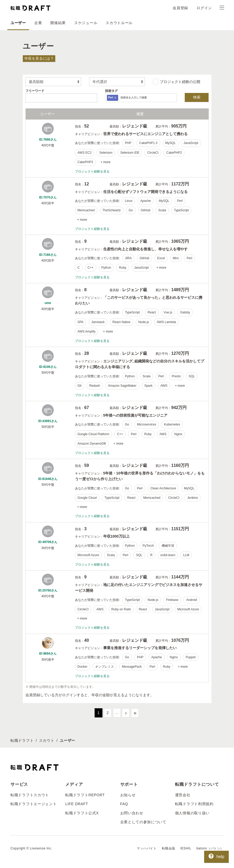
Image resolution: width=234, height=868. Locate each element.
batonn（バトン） (210, 848)
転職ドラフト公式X (82, 813)
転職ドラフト (22, 740)
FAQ (124, 804)
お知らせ (128, 795)
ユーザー (18, 23)
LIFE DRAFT (77, 804)
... (117, 713)
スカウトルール (119, 23)
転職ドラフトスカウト (30, 795)
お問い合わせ (132, 813)
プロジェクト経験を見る (92, 172)
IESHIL (186, 848)
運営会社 (183, 795)
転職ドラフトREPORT (85, 795)
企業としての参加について (143, 822)
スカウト (47, 740)
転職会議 (168, 848)
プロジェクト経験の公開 (176, 81)
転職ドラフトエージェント (34, 804)
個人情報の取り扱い (192, 813)
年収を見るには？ (39, 58)
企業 (38, 23)
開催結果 (58, 23)
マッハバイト (147, 848)
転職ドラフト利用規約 (194, 804)
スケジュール (86, 23)
